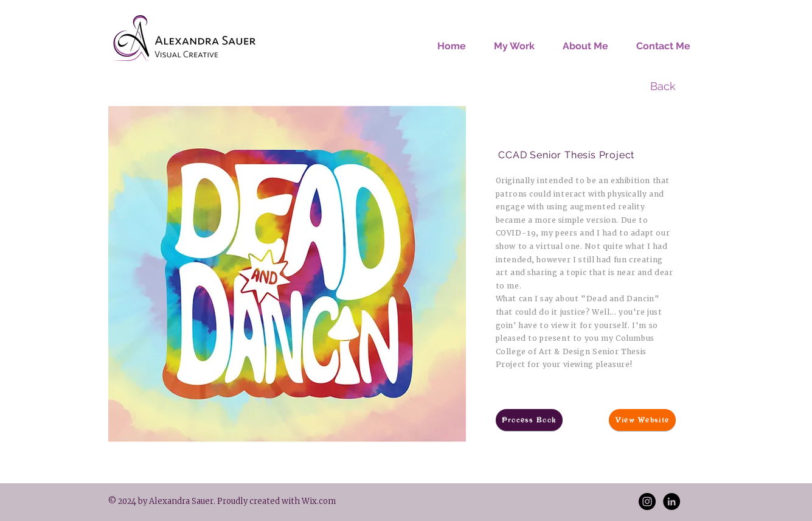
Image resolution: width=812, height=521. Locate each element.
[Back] (663, 86)
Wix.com (318, 501)
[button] (514, 41)
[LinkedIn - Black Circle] (671, 502)
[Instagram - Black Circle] (647, 502)
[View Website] (642, 420)
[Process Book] (529, 420)
